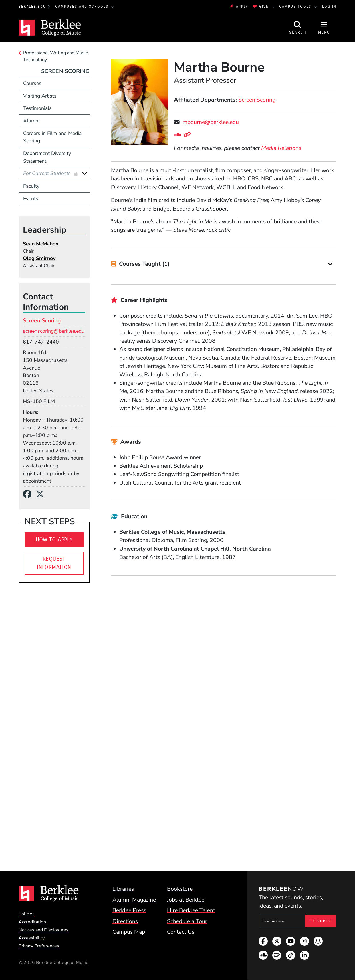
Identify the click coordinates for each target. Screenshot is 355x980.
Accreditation (32, 922)
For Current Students (48, 173)
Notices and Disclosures (43, 930)
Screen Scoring (257, 100)
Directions (125, 921)
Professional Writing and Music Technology (55, 56)
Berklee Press (129, 910)
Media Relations (281, 148)
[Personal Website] (189, 135)
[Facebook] (29, 494)
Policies (27, 914)
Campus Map (129, 932)
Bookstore (180, 889)
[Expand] (330, 264)
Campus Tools (296, 7)
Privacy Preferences (39, 946)
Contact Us (181, 932)
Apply (239, 7)
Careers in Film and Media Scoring (52, 137)
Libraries (123, 889)
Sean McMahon (41, 244)
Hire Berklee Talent (191, 910)
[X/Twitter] (42, 494)
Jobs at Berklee (186, 900)
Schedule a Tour (187, 921)
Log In (329, 7)
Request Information (54, 563)
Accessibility (32, 938)
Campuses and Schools (83, 7)
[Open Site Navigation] (324, 28)
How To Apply (54, 540)
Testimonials (37, 108)
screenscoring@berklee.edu (54, 331)
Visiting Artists (40, 96)
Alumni (31, 121)
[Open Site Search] (298, 28)
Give (261, 7)
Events (31, 199)
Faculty (31, 186)
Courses (32, 83)
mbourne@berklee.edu (211, 122)
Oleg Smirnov (39, 258)
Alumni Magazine (134, 900)
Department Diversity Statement (47, 157)
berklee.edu (32, 7)
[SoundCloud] (179, 135)
